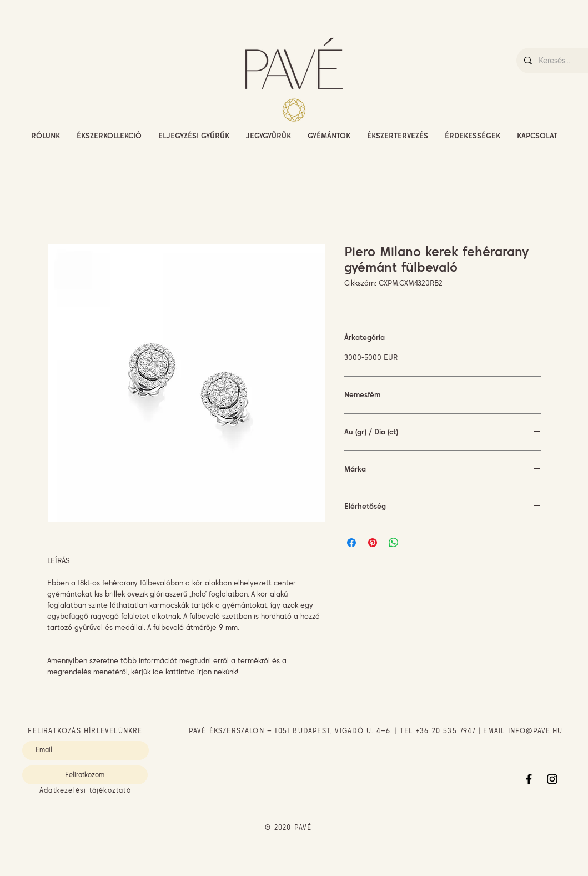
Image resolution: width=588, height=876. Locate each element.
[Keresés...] (563, 61)
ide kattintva (174, 672)
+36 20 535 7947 (446, 731)
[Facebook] (529, 779)
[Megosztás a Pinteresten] (373, 543)
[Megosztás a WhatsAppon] (394, 543)
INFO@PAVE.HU (535, 731)
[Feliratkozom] (85, 775)
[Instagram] (552, 779)
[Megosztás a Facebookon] (351, 543)
